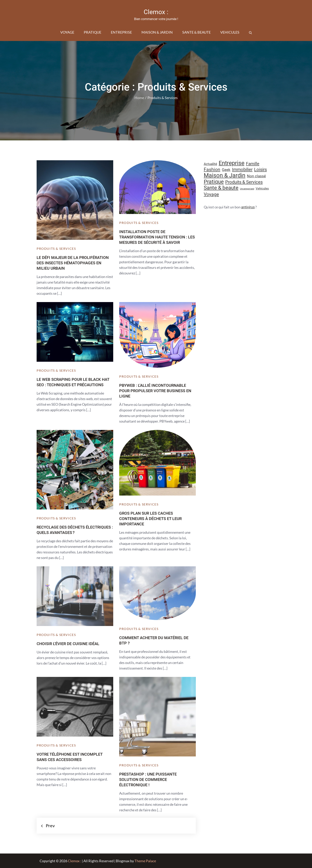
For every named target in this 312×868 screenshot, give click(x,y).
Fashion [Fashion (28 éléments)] (212, 170)
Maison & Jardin (157, 32)
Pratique (93, 32)
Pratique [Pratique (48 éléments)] (214, 182)
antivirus (248, 207)
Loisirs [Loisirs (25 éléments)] (260, 170)
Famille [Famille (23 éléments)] (253, 164)
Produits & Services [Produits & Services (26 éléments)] (244, 182)
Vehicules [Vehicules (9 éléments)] (262, 189)
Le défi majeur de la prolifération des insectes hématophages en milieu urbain (73, 263)
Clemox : (156, 12)
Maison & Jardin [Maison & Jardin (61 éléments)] (225, 175)
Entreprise (121, 32)
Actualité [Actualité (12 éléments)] (210, 164)
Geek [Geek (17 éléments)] (226, 170)
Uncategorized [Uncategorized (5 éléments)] (247, 189)
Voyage (67, 32)
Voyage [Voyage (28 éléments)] (211, 194)
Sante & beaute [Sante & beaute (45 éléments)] (221, 188)
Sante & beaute (196, 32)
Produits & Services (56, 248)
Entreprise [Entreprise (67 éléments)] (232, 163)
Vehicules (230, 32)
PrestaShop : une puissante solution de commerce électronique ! (148, 780)
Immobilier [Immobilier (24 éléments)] (242, 170)
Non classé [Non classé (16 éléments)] (256, 176)
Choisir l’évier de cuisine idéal (68, 644)
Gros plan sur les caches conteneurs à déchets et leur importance (150, 519)
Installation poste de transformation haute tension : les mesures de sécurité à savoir (157, 237)
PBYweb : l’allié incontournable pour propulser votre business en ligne (155, 391)
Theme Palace (145, 861)
